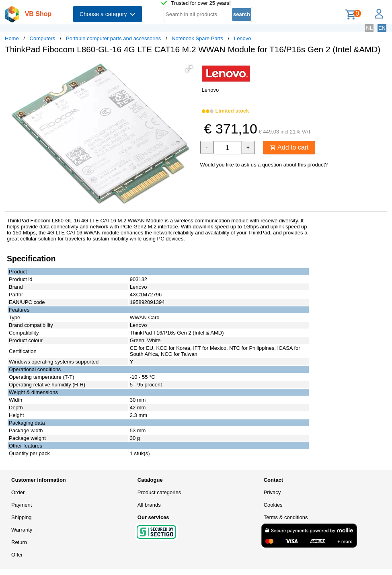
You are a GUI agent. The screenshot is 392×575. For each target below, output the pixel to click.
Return (19, 542)
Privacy (272, 492)
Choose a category (108, 14)
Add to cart (289, 147)
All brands (149, 505)
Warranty (22, 530)
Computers (43, 38)
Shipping (22, 517)
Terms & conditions (286, 517)
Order (18, 492)
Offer (17, 555)
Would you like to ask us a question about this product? (264, 165)
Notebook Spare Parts (197, 38)
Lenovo (243, 38)
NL (369, 28)
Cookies (273, 505)
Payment (22, 505)
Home (12, 38)
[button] (189, 69)
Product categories (159, 492)
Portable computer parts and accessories (113, 38)
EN (382, 28)
